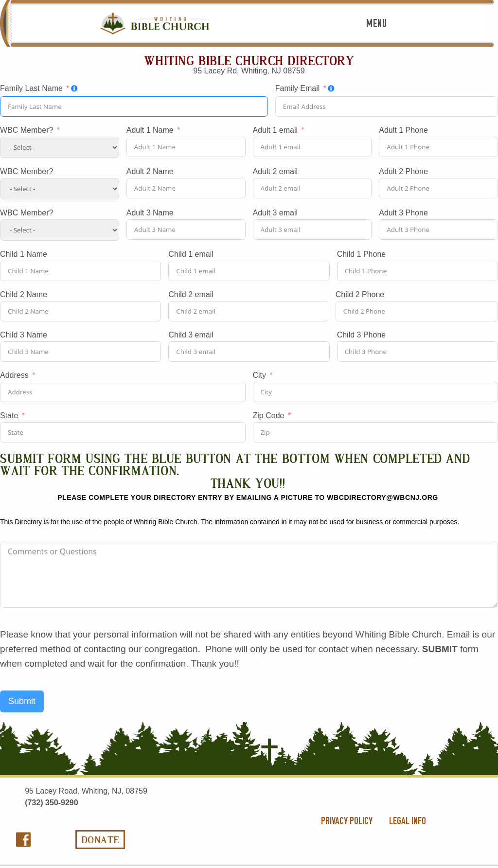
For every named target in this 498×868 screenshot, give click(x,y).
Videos (249, 246)
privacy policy (347, 821)
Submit (22, 701)
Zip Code (269, 416)
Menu (376, 24)
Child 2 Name (24, 295)
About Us (249, 83)
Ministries (249, 159)
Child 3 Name (24, 335)
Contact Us (249, 262)
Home (249, 51)
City (260, 375)
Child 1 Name (24, 254)
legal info (408, 821)
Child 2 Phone (360, 295)
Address (14, 375)
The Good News (249, 67)
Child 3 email (191, 335)
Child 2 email (191, 295)
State (9, 416)
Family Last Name (31, 89)
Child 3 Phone (362, 335)
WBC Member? (27, 130)
